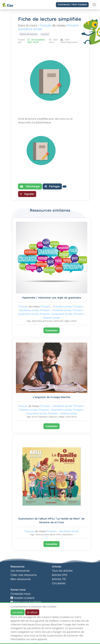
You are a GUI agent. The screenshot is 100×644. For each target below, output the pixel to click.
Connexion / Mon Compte (72, 5)
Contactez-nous (21, 594)
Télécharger (30, 186)
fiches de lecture (29, 34)
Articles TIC (59, 579)
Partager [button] (52, 186)
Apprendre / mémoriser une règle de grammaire (52, 298)
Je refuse (32, 612)
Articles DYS (60, 575)
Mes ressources (21, 579)
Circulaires (59, 583)
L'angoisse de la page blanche (52, 397)
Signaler (27, 194)
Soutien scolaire (22, 598)
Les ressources (20, 571)
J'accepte (18, 612)
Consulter (52, 330)
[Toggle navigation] (94, 5)
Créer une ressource (24, 575)
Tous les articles (62, 571)
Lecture (45, 34)
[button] (64, 187)
